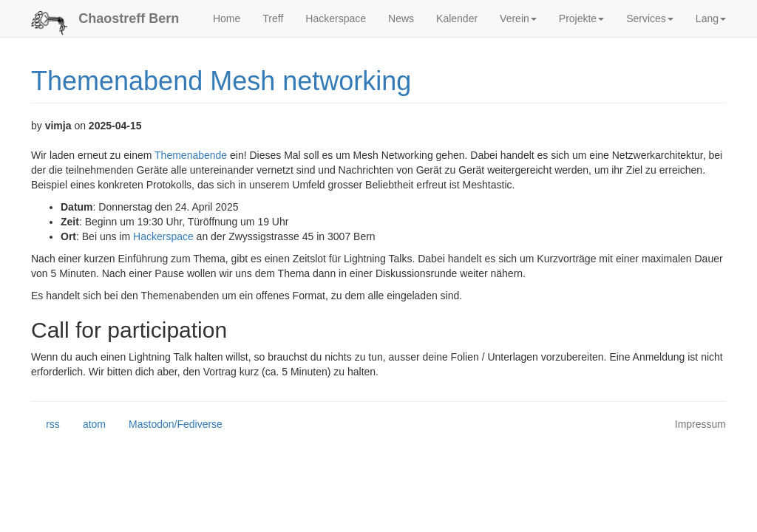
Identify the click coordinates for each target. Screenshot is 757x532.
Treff (273, 18)
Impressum (700, 424)
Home (227, 18)
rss (45, 425)
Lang (711, 18)
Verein (518, 18)
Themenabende (191, 155)
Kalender (457, 18)
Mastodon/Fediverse (168, 425)
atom (87, 425)
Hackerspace (336, 18)
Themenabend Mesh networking (221, 81)
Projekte (581, 18)
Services (650, 18)
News (401, 18)
